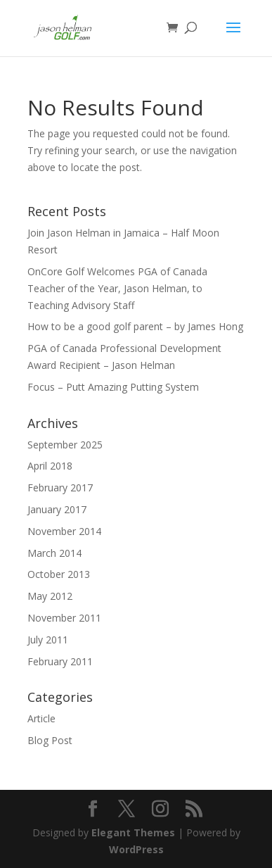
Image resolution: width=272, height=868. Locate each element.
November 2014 (64, 531)
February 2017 (60, 488)
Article (41, 718)
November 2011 (64, 618)
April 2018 (50, 466)
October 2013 (59, 574)
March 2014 (54, 553)
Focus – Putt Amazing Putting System (113, 387)
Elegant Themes (133, 832)
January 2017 (57, 509)
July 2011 (48, 640)
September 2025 (65, 445)
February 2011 (60, 661)
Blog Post (50, 740)
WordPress (136, 849)
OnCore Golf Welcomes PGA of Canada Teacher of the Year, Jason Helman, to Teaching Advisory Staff (117, 288)
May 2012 (50, 596)
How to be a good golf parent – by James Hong (135, 326)
